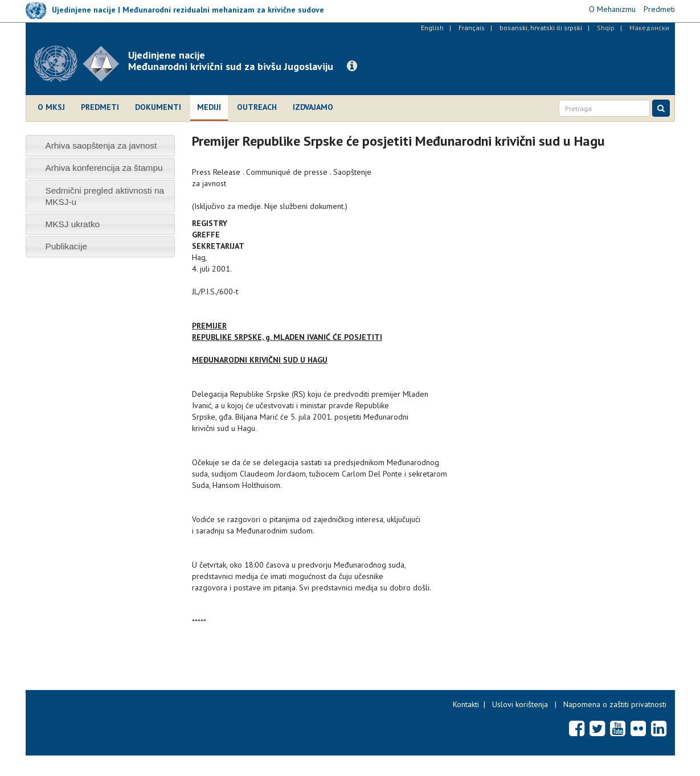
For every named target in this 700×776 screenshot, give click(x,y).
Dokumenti (158, 107)
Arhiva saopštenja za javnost (101, 145)
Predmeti (100, 107)
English (432, 28)
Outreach (257, 107)
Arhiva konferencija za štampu (104, 168)
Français (472, 28)
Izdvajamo (313, 107)
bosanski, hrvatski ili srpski (541, 28)
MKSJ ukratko (72, 224)
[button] (352, 66)
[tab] (101, 145)
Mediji (209, 107)
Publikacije (66, 246)
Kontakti (466, 704)
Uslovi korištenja (520, 704)
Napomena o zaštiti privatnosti (615, 704)
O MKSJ (51, 107)
